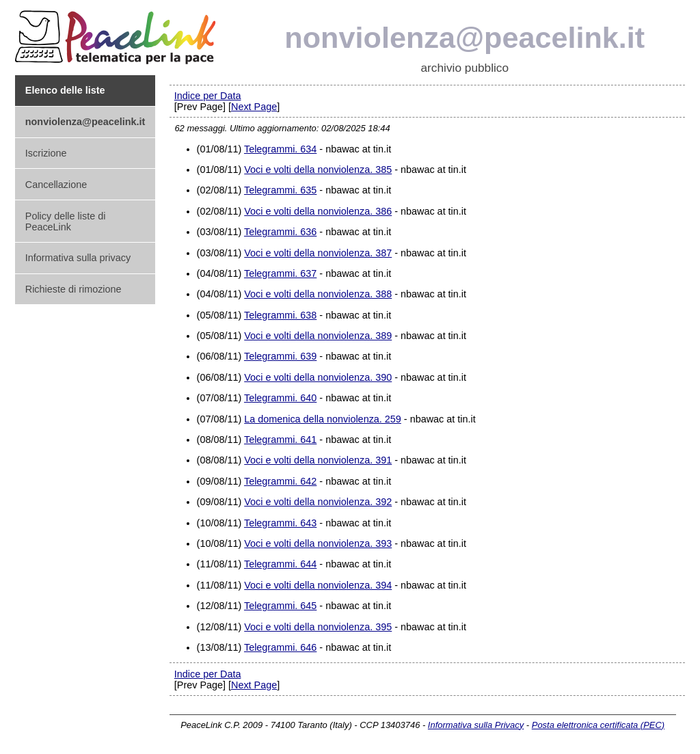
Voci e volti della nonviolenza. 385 (318, 170)
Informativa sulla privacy (78, 258)
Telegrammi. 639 (280, 356)
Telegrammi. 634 (280, 149)
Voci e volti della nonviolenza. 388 (318, 294)
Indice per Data (208, 96)
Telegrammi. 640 (280, 398)
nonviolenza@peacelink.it (465, 38)
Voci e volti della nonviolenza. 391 (318, 460)
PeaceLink (118, 33)
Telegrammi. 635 (280, 190)
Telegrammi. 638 (280, 315)
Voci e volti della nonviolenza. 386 (318, 211)
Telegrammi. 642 (280, 481)
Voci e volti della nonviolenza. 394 (318, 585)
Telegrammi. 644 (280, 564)
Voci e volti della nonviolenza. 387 (318, 253)
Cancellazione (56, 185)
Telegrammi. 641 (280, 440)
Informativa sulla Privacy (476, 725)
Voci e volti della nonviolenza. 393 (318, 543)
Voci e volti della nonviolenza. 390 (318, 377)
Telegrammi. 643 (280, 523)
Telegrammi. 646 (280, 647)
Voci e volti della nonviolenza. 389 (318, 336)
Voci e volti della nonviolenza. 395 (318, 627)
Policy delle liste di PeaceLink (66, 221)
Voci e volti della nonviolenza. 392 (318, 502)
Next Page (254, 107)
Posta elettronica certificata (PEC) (598, 725)
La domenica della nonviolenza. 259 (323, 419)
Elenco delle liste (65, 90)
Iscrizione (46, 153)
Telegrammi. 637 (280, 273)
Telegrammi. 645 (280, 606)
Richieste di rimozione (73, 289)
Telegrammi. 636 (280, 232)
